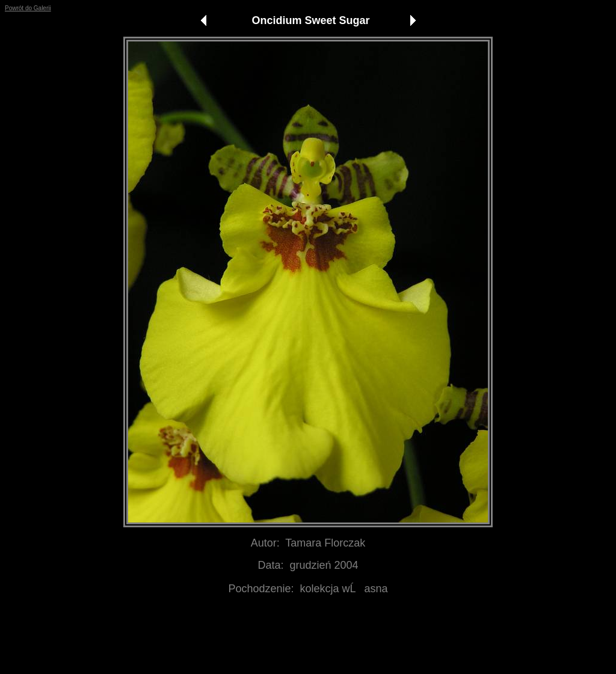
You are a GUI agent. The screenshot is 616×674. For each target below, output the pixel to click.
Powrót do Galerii (28, 8)
